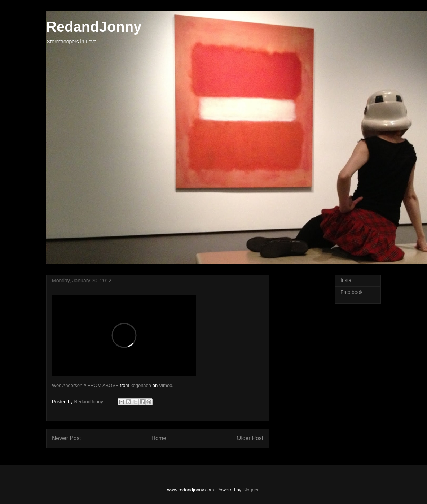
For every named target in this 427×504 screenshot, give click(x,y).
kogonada (141, 385)
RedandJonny (94, 27)
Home (159, 438)
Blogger (251, 490)
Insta (346, 280)
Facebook (351, 292)
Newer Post (67, 438)
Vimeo (166, 385)
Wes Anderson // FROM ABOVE (85, 385)
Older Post (250, 438)
